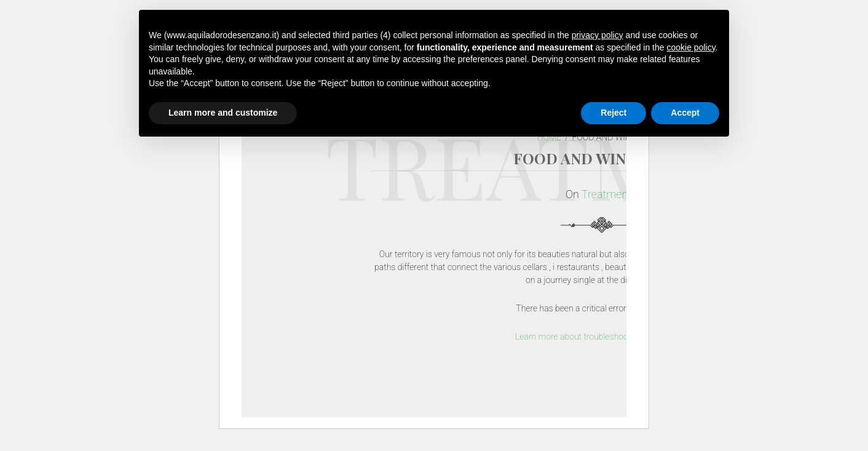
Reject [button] (614, 113)
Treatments (609, 194)
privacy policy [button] (598, 35)
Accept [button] (685, 113)
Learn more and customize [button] (223, 113)
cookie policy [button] (691, 47)
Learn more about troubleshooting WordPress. (601, 337)
